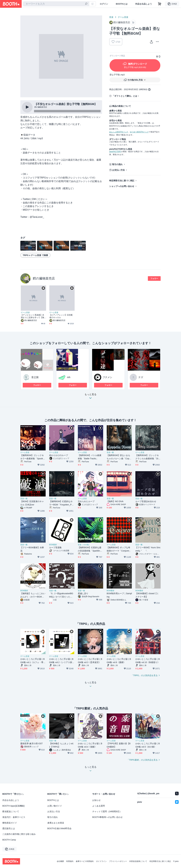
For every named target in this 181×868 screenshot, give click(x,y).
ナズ (141, 377)
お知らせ (96, 800)
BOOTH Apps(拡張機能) (14, 806)
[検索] (86, 4)
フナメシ (107, 377)
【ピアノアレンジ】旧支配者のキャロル (61, 316)
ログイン (104, 4)
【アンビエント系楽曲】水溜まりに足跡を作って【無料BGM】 (32, 316)
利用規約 (70, 861)
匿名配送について (11, 811)
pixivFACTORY (115, 152)
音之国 (35, 377)
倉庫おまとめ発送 (56, 823)
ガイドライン (101, 861)
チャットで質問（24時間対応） (107, 811)
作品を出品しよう (144, 4)
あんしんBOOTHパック (119, 132)
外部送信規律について (138, 861)
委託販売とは (9, 828)
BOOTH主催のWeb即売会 (59, 828)
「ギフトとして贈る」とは (125, 96)
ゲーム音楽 (123, 17)
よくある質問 (99, 806)
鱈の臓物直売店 (44, 278)
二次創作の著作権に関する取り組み (19, 834)
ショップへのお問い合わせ (122, 186)
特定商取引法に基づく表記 (122, 181)
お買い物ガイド (55, 806)
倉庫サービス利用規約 (85, 861)
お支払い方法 (118, 170)
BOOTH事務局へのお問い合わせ (107, 817)
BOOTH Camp (9, 840)
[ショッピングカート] (160, 4)
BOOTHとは (122, 4)
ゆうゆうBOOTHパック (139, 132)
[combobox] (56, 4)
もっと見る (91, 397)
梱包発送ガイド (10, 823)
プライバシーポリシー (118, 861)
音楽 (111, 17)
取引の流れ (117, 164)
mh (69, 377)
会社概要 (60, 861)
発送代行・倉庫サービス (14, 817)
